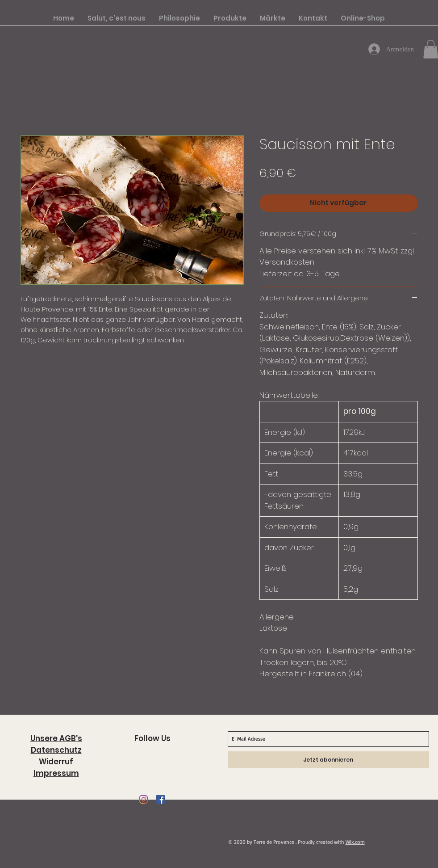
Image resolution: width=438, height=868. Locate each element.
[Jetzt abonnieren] (328, 760)
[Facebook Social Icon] (161, 799)
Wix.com (355, 842)
